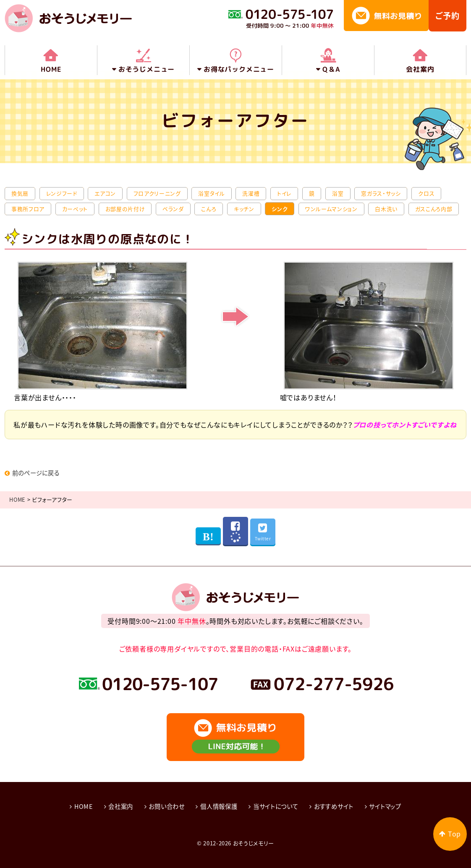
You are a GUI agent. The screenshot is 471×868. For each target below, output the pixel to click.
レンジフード (62, 193)
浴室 (338, 193)
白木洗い (386, 208)
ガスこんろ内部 (434, 208)
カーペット (75, 208)
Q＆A (331, 69)
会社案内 (420, 69)
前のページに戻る (32, 472)
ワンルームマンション (331, 208)
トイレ (284, 193)
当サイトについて (276, 805)
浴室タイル (211, 193)
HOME (51, 69)
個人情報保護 (219, 805)
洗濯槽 (251, 193)
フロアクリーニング (157, 193)
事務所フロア (28, 208)
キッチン (244, 208)
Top (454, 834)
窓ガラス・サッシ (381, 193)
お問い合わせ (166, 805)
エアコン (105, 193)
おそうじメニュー (147, 69)
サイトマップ (385, 805)
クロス (426, 193)
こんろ (209, 208)
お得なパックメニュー (239, 69)
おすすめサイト (334, 805)
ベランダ (173, 208)
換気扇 (20, 193)
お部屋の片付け (125, 208)
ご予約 (447, 16)
